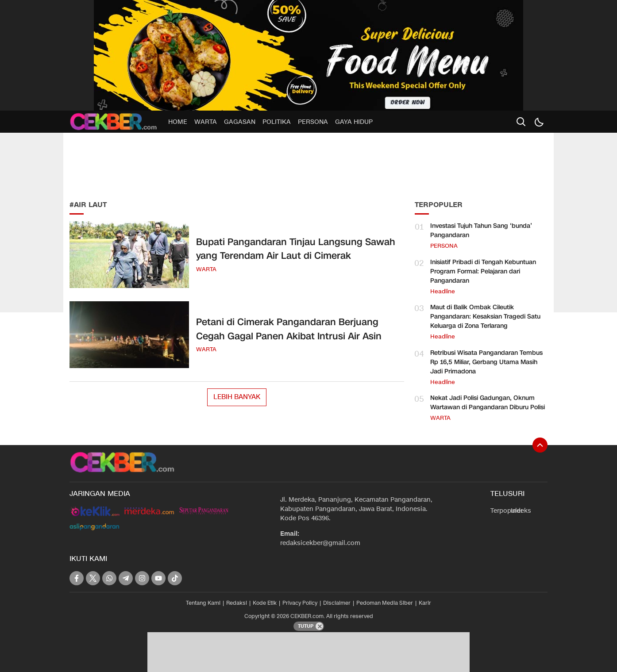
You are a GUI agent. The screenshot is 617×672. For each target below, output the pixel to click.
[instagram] (142, 578)
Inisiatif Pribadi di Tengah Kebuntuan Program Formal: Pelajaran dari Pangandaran (483, 271)
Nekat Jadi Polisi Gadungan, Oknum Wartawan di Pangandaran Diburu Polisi (488, 403)
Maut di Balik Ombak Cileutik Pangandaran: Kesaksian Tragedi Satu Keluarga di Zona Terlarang (485, 317)
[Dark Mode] (539, 122)
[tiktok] (175, 578)
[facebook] (77, 578)
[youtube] (158, 578)
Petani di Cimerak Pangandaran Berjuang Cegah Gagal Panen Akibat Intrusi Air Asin (289, 329)
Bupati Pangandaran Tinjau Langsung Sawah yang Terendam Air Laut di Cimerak (296, 249)
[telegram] (126, 578)
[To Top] (540, 445)
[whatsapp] (109, 578)
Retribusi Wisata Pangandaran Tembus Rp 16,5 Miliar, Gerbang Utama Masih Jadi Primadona (486, 362)
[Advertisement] (136, 164)
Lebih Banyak (237, 397)
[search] (521, 122)
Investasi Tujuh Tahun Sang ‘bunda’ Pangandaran (481, 230)
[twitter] (93, 578)
